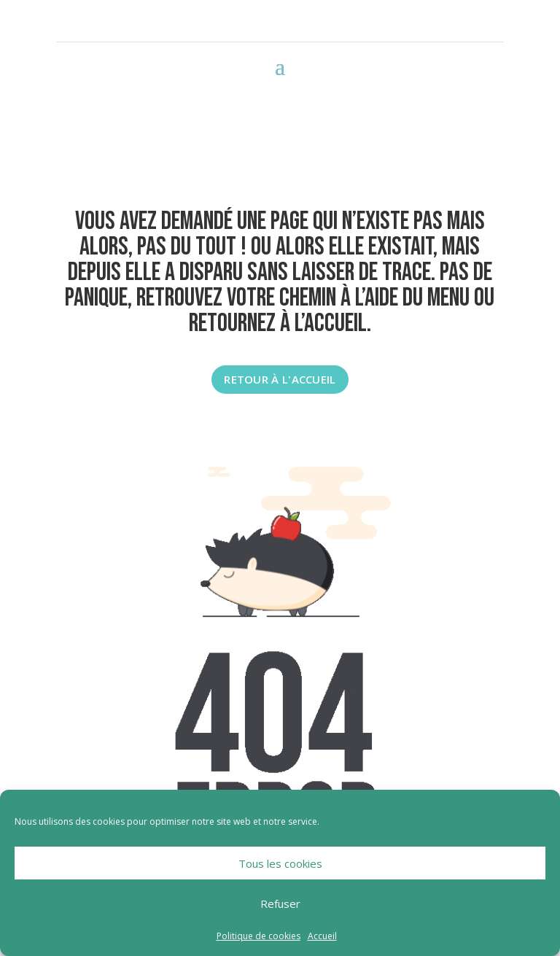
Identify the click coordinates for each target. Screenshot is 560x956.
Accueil (322, 936)
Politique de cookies (258, 936)
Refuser (280, 903)
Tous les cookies (280, 863)
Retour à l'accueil (280, 379)
